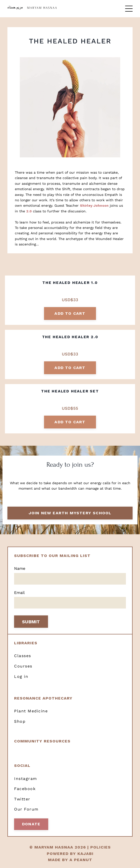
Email (19, 593)
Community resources (42, 741)
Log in (21, 676)
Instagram (26, 779)
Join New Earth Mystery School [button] (70, 513)
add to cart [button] (70, 313)
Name (20, 568)
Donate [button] (31, 824)
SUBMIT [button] (31, 622)
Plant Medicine (31, 711)
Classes (23, 656)
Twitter (22, 799)
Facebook (25, 789)
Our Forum (26, 809)
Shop (20, 721)
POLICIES (101, 847)
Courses (23, 666)
